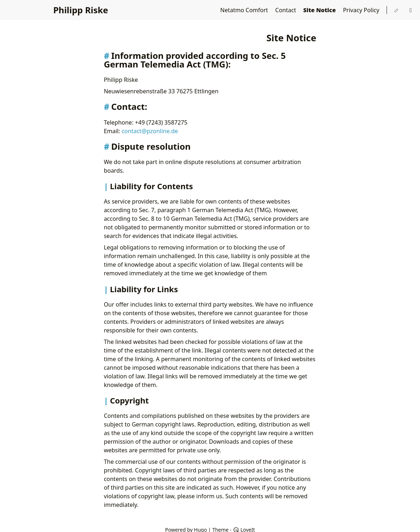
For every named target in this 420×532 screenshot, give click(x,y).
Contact (286, 10)
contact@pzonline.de (150, 131)
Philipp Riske (81, 10)
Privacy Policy (362, 10)
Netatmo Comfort (245, 10)
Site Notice (320, 10)
